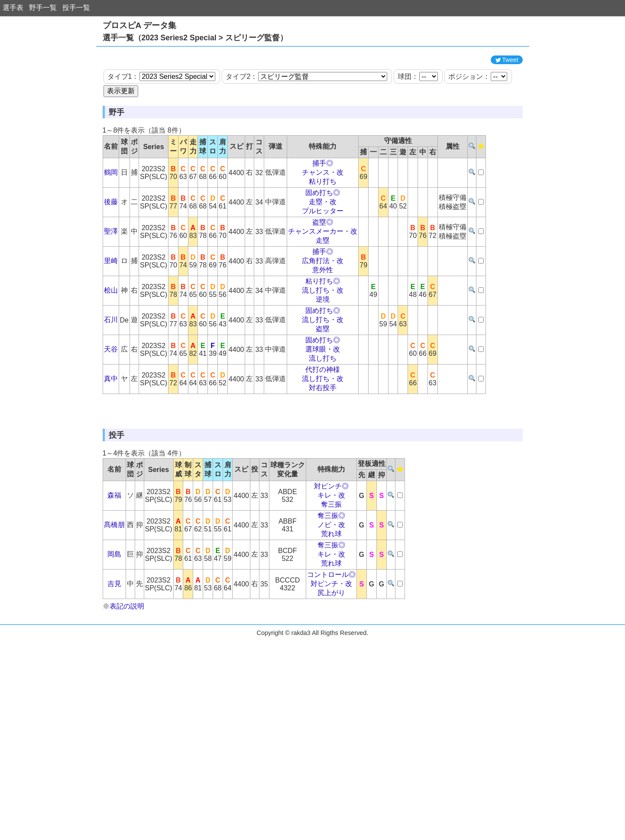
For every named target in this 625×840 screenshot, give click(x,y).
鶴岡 (111, 211)
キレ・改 (331, 573)
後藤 (111, 241)
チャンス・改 (323, 211)
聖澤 (111, 270)
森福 (114, 573)
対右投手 (323, 427)
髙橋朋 (114, 603)
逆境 (323, 338)
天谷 (111, 388)
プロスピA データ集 (139, 25)
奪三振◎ (331, 594)
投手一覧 (76, 8)
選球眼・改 (323, 388)
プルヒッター (323, 250)
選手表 (13, 8)
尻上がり (331, 671)
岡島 (114, 632)
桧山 (111, 329)
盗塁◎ (323, 261)
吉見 (114, 662)
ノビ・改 (331, 603)
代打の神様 (323, 409)
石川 (111, 359)
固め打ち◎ (323, 232)
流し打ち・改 (323, 329)
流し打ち (323, 397)
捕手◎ (323, 202)
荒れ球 (331, 612)
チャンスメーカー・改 (323, 270)
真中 (111, 418)
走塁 (323, 279)
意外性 (323, 309)
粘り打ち (323, 220)
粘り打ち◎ (323, 320)
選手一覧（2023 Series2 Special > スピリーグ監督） (195, 38)
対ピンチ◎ (331, 564)
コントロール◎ (331, 653)
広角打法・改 (323, 300)
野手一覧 (43, 8)
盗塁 (323, 368)
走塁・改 (323, 241)
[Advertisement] (313, 71)
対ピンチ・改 (331, 662)
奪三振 (331, 582)
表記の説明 (127, 684)
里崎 (111, 300)
